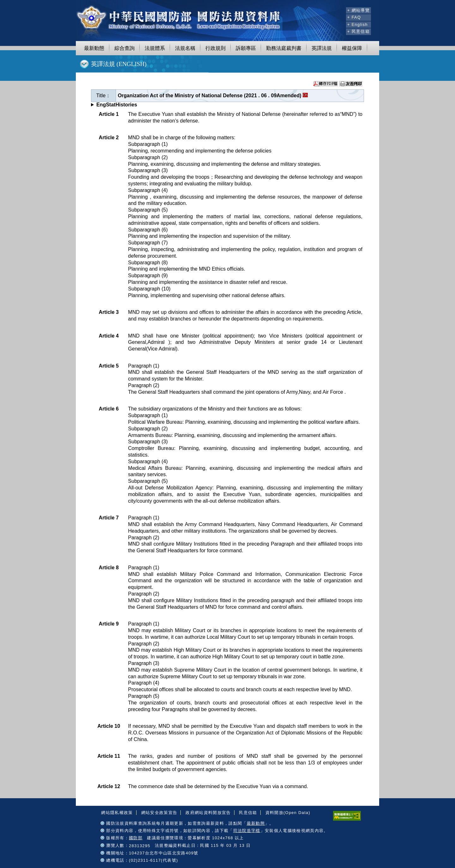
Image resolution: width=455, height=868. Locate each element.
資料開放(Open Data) (288, 813)
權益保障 (352, 48)
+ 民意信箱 (358, 31)
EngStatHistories (117, 105)
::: (340, 9)
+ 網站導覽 (358, 10)
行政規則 (215, 48)
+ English (358, 24)
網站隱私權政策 (117, 813)
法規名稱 (185, 48)
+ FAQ (354, 17)
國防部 (136, 838)
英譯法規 (322, 48)
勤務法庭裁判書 (284, 48)
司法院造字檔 (247, 831)
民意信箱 (248, 813)
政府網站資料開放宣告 (208, 813)
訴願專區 (246, 48)
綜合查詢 (124, 48)
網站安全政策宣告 (159, 813)
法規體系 (155, 48)
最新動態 (94, 48)
